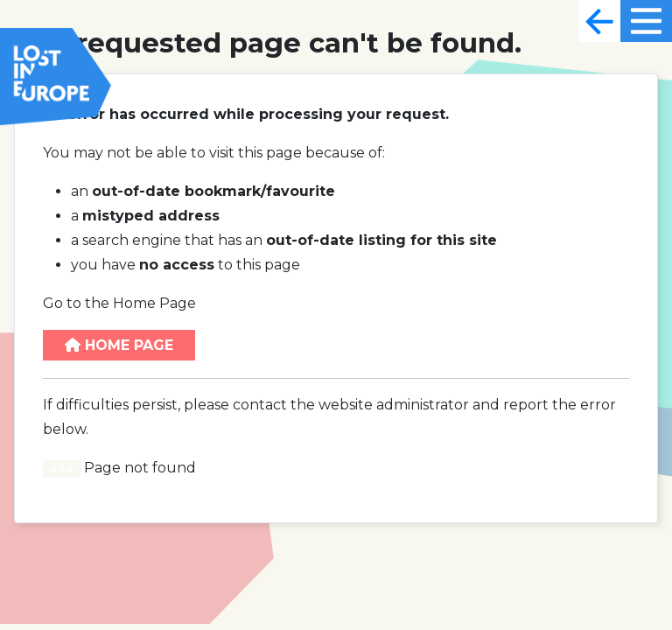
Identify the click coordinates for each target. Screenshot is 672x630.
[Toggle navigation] (599, 21)
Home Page (119, 345)
